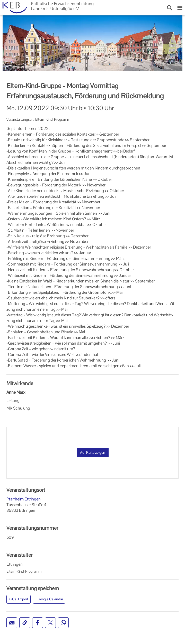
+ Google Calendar (49, 599)
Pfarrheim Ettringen (24, 499)
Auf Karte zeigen (93, 452)
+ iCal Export (19, 599)
